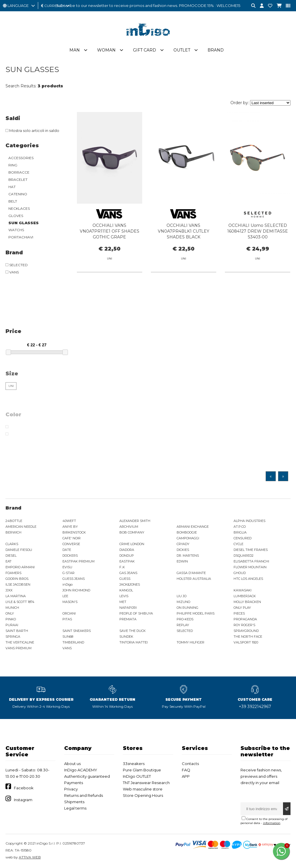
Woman (106, 50)
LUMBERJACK (245, 596)
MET (123, 602)
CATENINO (18, 194)
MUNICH (12, 608)
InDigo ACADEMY (81, 770)
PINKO (11, 619)
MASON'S (70, 602)
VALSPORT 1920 (246, 642)
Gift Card (145, 50)
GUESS (125, 579)
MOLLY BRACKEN (247, 602)
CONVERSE (71, 544)
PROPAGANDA (245, 619)
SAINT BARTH (17, 631)
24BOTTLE (14, 521)
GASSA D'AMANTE (191, 573)
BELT (13, 201)
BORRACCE (19, 172)
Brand (216, 50)
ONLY (10, 613)
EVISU (67, 567)
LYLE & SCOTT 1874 (20, 602)
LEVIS (124, 596)
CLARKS (12, 544)
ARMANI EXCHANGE (193, 527)
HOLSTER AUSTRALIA (194, 579)
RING (13, 165)
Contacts (190, 764)
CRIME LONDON (132, 544)
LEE (65, 596)
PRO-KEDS (185, 619)
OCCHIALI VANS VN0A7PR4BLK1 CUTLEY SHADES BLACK (184, 231)
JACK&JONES (130, 584)
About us (72, 764)
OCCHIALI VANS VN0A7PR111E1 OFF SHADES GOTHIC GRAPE (110, 231)
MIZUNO (183, 602)
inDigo (67, 584)
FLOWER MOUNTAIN (250, 567)
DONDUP (127, 556)
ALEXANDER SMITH (135, 521)
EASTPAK (127, 561)
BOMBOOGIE (187, 532)
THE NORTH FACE (248, 637)
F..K (122, 567)
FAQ (186, 770)
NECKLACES (19, 208)
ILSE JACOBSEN (18, 584)
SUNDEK (126, 637)
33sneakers (134, 764)
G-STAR (69, 573)
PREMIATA (128, 619)
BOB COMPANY (132, 532)
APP (186, 776)
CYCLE (238, 544)
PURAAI (12, 625)
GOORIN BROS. (17, 579)
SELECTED (185, 631)
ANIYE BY (70, 527)
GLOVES (16, 216)
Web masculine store (143, 789)
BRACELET (18, 180)
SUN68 (68, 637)
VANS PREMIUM (18, 648)
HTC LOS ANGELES (248, 579)
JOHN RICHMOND (76, 590)
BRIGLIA (240, 532)
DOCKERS (70, 556)
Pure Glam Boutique (142, 770)
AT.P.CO (240, 527)
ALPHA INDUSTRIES (249, 521)
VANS (67, 648)
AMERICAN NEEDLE (21, 527)
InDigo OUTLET (137, 776)
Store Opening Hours (143, 795)
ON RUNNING (187, 608)
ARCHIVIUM (129, 527)
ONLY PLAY (242, 608)
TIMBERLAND (73, 642)
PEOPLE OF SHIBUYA (136, 613)
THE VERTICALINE (20, 642)
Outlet (182, 50)
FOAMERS (13, 573)
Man (75, 50)
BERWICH (13, 532)
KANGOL (126, 590)
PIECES (239, 613)
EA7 (8, 561)
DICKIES (183, 550)
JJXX (9, 590)
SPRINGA (13, 637)
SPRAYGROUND (246, 631)
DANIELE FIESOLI (19, 550)
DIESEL (11, 556)
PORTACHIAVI (21, 237)
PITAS (67, 619)
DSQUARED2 (244, 556)
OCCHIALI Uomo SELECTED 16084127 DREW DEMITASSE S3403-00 (258, 231)
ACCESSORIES (21, 158)
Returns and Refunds (84, 795)
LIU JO (182, 596)
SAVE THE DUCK (133, 631)
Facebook (24, 788)
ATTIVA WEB (30, 857)
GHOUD (240, 573)
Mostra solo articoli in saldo (32, 130)
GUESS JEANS (74, 579)
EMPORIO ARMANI (20, 567)
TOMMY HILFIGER (190, 642)
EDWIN (182, 561)
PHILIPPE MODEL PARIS (196, 613)
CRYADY (183, 544)
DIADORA (127, 550)
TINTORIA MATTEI (134, 642)
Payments (74, 783)
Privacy (71, 789)
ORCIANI (69, 613)
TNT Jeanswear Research (146, 783)
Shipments (74, 802)
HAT (12, 187)
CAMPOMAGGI (188, 538)
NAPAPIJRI (128, 608)
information (272, 823)
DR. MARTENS (188, 556)
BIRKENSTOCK (74, 532)
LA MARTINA (16, 596)
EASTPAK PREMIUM (78, 561)
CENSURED (243, 538)
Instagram (23, 800)
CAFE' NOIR (72, 538)
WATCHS (16, 230)
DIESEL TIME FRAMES (251, 550)
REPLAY (183, 625)
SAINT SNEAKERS (77, 631)
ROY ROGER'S (244, 625)
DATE (67, 550)
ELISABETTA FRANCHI (251, 561)
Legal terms (75, 808)
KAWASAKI (243, 590)
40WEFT (69, 521)
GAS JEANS (128, 573)
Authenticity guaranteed (87, 776)
